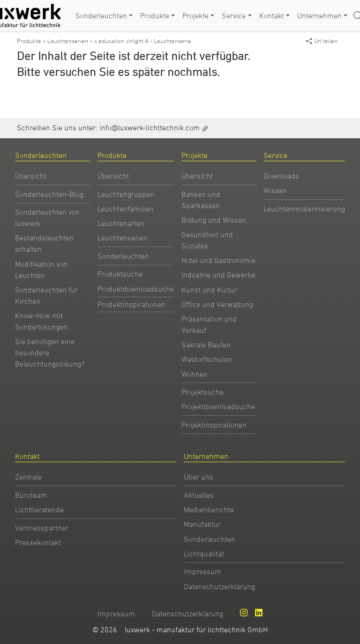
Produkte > (32, 41)
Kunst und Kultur (209, 290)
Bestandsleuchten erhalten (44, 243)
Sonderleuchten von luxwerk (47, 217)
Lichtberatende (39, 509)
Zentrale (28, 477)
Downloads (281, 176)
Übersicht (31, 176)
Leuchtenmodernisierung (304, 209)
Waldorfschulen (207, 359)
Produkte (155, 15)
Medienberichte (209, 509)
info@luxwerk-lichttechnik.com (150, 127)
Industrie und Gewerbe (218, 275)
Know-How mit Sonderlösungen (41, 321)
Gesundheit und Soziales (207, 240)
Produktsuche (120, 274)
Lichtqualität (204, 554)
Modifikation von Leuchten (41, 270)
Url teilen (322, 41)
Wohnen (195, 374)
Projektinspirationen (214, 425)
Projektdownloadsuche (218, 406)
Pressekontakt (38, 542)
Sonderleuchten (101, 15)
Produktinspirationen (131, 304)
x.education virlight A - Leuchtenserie (143, 41)
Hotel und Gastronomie (218, 260)
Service (234, 15)
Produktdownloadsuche (136, 289)
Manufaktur (202, 524)
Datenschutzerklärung (219, 586)
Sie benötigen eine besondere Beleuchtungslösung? (50, 352)
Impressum (202, 571)
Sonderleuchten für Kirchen (46, 295)
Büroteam (31, 495)
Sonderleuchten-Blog (49, 194)
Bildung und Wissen (214, 220)
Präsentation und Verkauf (209, 324)
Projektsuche (202, 392)
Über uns (199, 477)
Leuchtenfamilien (126, 209)
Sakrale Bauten (206, 344)
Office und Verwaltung (217, 304)
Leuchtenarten (121, 223)
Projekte (195, 15)
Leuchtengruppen (126, 194)
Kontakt (272, 15)
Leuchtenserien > (71, 41)
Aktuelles (199, 495)
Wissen (275, 190)
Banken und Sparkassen (201, 200)
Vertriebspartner (42, 528)
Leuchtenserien (123, 238)
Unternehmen (319, 15)
